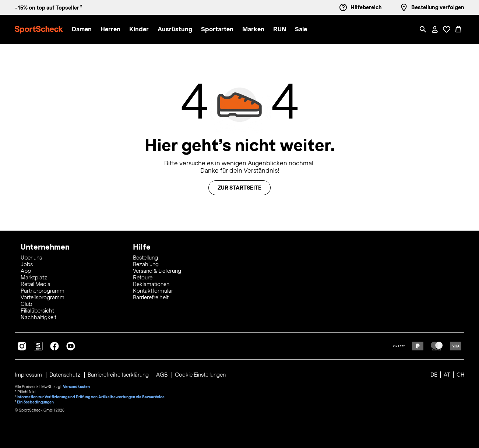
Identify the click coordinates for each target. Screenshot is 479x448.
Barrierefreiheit (151, 297)
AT (447, 375)
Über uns (31, 258)
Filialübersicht (37, 311)
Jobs (27, 264)
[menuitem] (86, 30)
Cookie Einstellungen (200, 375)
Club (26, 304)
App (26, 271)
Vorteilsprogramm (43, 297)
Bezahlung (146, 264)
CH (460, 375)
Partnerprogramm (43, 291)
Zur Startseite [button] (239, 188)
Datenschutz (65, 375)
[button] (82, 30)
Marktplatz (34, 278)
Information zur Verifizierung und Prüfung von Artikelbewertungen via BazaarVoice (91, 397)
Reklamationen (151, 284)
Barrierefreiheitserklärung (119, 375)
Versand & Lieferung (157, 271)
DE (434, 375)
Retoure (143, 278)
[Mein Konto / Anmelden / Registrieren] (435, 29)
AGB (162, 375)
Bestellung (145, 258)
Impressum (29, 375)
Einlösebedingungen (35, 402)
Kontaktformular (153, 291)
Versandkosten (76, 387)
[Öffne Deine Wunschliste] (447, 29)
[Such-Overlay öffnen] (423, 29)
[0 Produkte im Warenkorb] (458, 29)
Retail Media (36, 284)
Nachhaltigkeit (38, 317)
